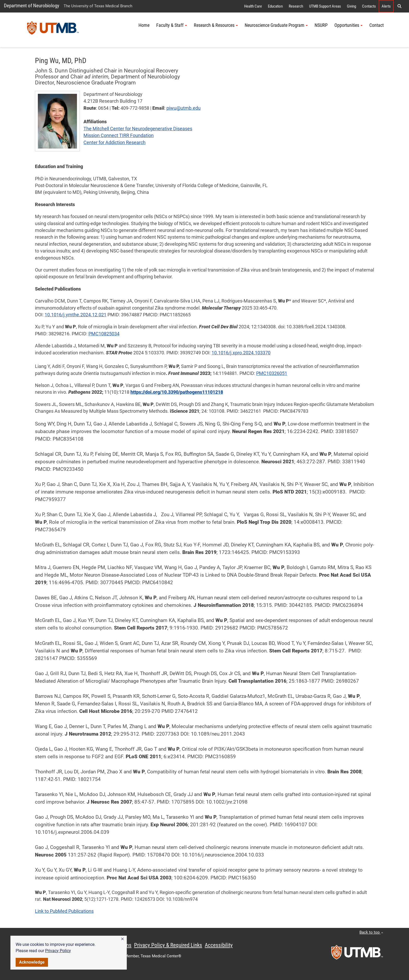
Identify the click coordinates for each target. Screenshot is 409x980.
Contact (377, 25)
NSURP (321, 25)
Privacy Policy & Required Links (168, 945)
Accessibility (219, 945)
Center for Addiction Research (115, 143)
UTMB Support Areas (325, 6)
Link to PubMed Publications (64, 911)
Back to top (371, 932)
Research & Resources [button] (216, 25)
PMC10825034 (104, 334)
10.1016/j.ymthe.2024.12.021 (76, 315)
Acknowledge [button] (32, 962)
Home (144, 25)
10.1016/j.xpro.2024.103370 (241, 353)
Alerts (386, 6)
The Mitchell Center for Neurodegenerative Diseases (138, 129)
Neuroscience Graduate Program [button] (276, 25)
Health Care (253, 6)
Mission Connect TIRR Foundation (119, 135)
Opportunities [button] (348, 25)
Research (296, 6)
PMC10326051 (272, 373)
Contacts (369, 6)
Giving (351, 6)
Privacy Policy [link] (58, 951)
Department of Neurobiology (32, 6)
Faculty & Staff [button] (172, 25)
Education (275, 6)
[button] (122, 939)
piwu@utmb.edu (184, 108)
